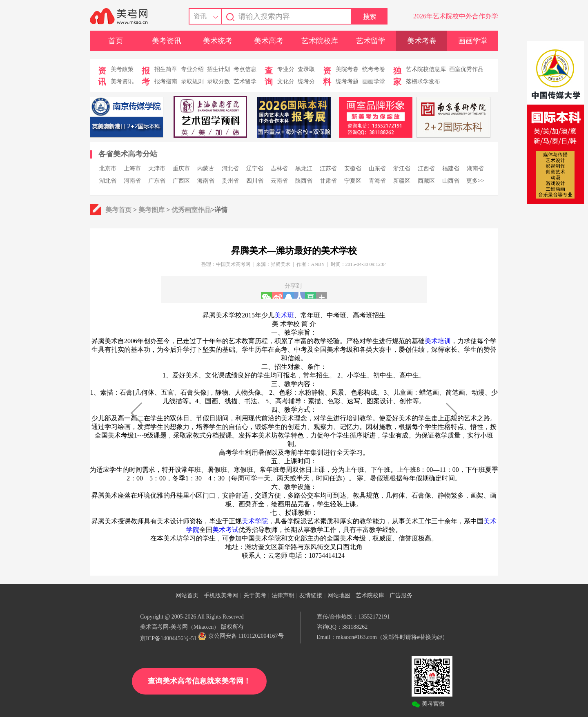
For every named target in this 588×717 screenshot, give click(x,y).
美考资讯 (167, 41)
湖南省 (475, 169)
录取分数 (218, 82)
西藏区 (426, 181)
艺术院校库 (320, 41)
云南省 (279, 181)
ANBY (318, 264)
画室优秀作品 (466, 69)
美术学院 (255, 521)
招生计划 (218, 69)
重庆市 (181, 169)
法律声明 (283, 595)
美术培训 (438, 341)
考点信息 (245, 69)
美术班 (284, 315)
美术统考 (218, 41)
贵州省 (230, 181)
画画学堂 (473, 41)
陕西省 (304, 181)
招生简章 (166, 69)
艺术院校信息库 (426, 69)
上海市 (132, 169)
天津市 (157, 169)
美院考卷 (347, 69)
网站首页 (187, 595)
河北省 (230, 169)
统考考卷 (374, 69)
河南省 (132, 181)
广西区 (181, 181)
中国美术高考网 (233, 264)
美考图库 (151, 210)
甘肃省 (328, 181)
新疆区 (402, 181)
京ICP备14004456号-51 (168, 638)
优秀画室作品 (191, 210)
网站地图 (339, 595)
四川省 (255, 181)
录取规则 (192, 82)
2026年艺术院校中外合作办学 (456, 16)
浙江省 (402, 169)
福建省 (451, 169)
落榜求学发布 (423, 82)
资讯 (200, 16)
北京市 (108, 169)
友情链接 (311, 595)
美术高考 (269, 41)
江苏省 (328, 169)
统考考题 (347, 82)
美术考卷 (422, 41)
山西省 (451, 181)
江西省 (426, 169)
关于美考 (255, 595)
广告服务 (401, 595)
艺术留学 (371, 41)
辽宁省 (255, 169)
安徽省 (353, 169)
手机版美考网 (221, 595)
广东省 (157, 181)
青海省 (377, 181)
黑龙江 (304, 169)
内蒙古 (206, 169)
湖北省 (108, 181)
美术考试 (225, 530)
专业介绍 (192, 69)
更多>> (475, 181)
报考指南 (166, 82)
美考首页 (118, 210)
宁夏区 (353, 181)
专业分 (286, 69)
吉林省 (279, 169)
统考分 (306, 82)
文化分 (286, 82)
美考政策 (122, 69)
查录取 (306, 69)
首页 (116, 41)
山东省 (377, 169)
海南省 (206, 181)
